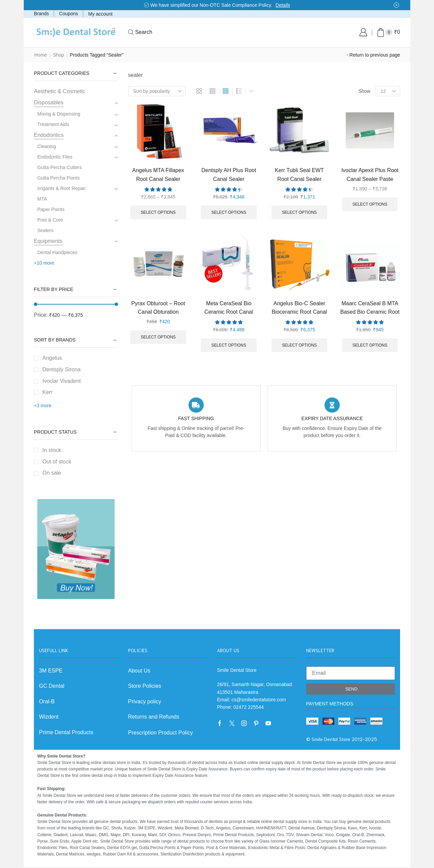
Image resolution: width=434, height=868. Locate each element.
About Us (139, 671)
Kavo (352, 828)
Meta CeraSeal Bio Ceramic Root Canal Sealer (229, 312)
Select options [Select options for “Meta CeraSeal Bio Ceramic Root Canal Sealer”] (229, 345)
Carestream (243, 828)
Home (41, 55)
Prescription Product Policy (161, 733)
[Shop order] (157, 91)
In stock (52, 450)
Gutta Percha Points (58, 178)
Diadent (61, 835)
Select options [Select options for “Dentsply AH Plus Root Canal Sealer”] (229, 212)
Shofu (116, 828)
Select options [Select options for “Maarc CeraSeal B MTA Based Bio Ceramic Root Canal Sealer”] (370, 345)
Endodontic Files (55, 157)
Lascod (76, 835)
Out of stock (57, 462)
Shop (58, 55)
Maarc (91, 835)
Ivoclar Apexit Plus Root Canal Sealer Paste (370, 174)
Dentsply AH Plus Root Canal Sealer (229, 174)
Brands (41, 14)
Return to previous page (375, 55)
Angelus (52, 358)
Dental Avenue (301, 828)
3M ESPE (51, 671)
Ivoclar (375, 828)
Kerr (47, 392)
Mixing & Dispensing (59, 114)
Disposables (49, 102)
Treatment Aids (53, 124)
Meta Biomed (187, 828)
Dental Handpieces (57, 252)
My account (100, 14)
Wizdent (49, 717)
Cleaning (47, 146)
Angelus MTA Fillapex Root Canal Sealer (158, 174)
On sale (52, 473)
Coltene (44, 835)
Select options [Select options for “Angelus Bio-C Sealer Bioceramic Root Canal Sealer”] (299, 345)
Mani (153, 835)
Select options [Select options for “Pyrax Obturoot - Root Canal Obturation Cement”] (158, 337)
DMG (103, 835)
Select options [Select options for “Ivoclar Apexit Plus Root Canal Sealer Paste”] (370, 204)
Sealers (45, 230)
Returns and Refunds (154, 717)
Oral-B (47, 701)
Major (115, 835)
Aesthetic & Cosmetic (60, 91)
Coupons (68, 14)
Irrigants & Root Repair (61, 188)
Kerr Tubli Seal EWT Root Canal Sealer (300, 174)
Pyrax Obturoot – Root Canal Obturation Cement (158, 312)
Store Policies (145, 686)
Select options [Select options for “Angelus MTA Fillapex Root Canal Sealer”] (158, 212)
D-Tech (207, 828)
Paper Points (51, 209)
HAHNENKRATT (271, 828)
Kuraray (139, 835)
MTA (42, 199)
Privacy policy (145, 701)
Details (283, 5)
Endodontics (49, 135)
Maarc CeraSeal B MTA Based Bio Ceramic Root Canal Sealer (370, 312)
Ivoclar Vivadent (62, 381)
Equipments (48, 241)
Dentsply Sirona (62, 369)
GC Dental (52, 686)
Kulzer (130, 828)
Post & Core (50, 220)
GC (106, 828)
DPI (126, 835)
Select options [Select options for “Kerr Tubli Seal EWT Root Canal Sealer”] (299, 212)
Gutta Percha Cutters (60, 167)
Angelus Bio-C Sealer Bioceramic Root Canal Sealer (299, 312)
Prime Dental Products (66, 732)
